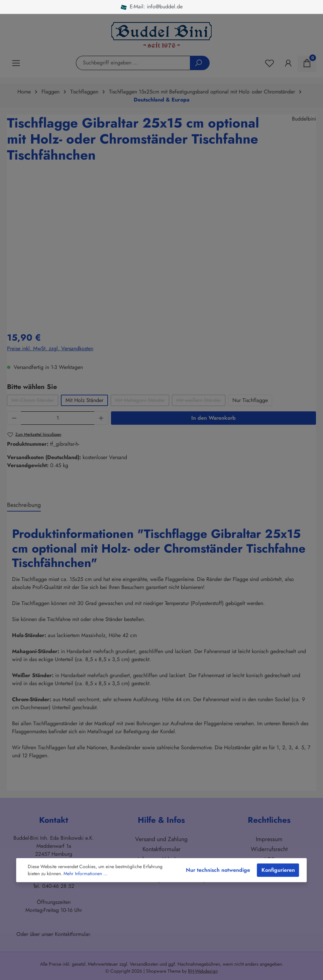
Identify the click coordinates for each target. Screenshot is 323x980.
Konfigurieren (278, 870)
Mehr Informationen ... (85, 873)
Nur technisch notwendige (218, 870)
